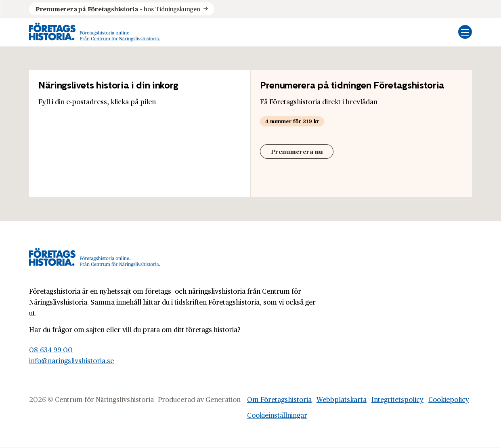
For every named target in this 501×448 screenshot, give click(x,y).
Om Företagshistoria (279, 399)
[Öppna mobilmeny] (465, 32)
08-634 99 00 (51, 349)
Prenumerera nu (297, 151)
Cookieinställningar (277, 415)
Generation (223, 399)
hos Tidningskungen (118, 9)
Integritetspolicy (397, 399)
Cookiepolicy (449, 399)
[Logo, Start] (95, 32)
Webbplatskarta (342, 399)
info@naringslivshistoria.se (71, 360)
